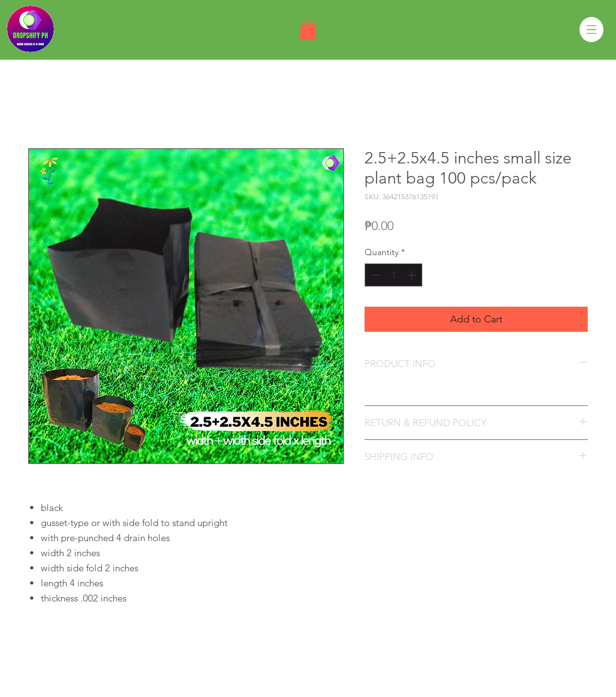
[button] (308, 29)
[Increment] (413, 275)
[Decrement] (374, 275)
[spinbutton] (393, 275)
